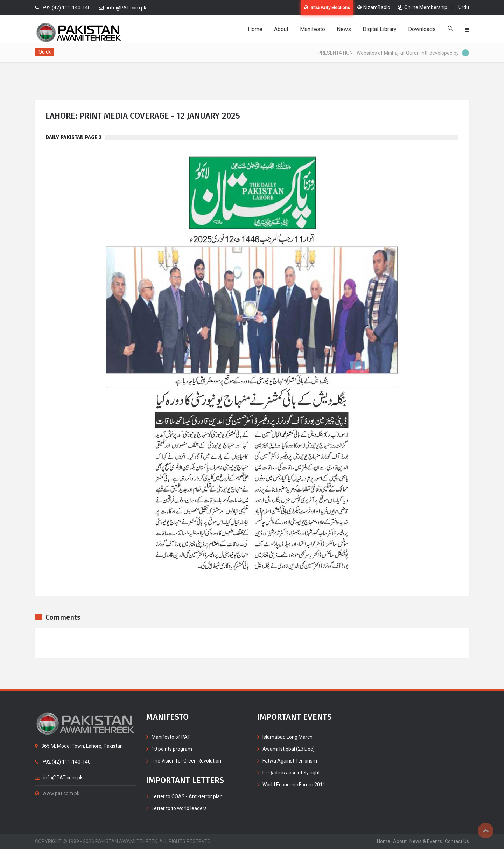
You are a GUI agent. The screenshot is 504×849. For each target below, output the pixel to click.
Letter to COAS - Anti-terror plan (187, 796)
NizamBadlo (374, 7)
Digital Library (380, 29)
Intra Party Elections (327, 8)
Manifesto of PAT (171, 737)
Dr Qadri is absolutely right (291, 773)
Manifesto (313, 29)
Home (255, 29)
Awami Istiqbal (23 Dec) (289, 749)
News (344, 29)
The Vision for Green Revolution (186, 761)
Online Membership (422, 7)
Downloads (422, 29)
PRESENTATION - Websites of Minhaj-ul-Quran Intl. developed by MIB (394, 53)
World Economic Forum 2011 (294, 785)
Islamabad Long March (288, 737)
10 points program (172, 749)
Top (486, 831)
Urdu (464, 7)
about (400, 841)
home (384, 841)
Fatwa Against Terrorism (290, 761)
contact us (457, 841)
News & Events (426, 841)
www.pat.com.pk (57, 793)
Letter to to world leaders (179, 808)
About (281, 29)
